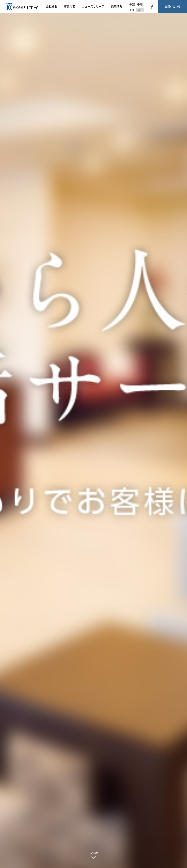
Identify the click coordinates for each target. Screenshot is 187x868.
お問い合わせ (173, 7)
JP (140, 10)
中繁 (132, 4)
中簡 (140, 4)
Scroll (94, 855)
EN (132, 10)
